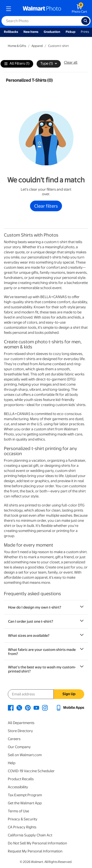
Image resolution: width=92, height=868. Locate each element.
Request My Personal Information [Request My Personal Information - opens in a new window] (35, 851)
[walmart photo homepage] (42, 9)
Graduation (52, 32)
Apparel (37, 46)
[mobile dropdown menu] (9, 9)
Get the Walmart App (25, 803)
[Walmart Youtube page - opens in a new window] (36, 708)
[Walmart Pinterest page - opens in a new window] (28, 708)
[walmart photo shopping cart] (79, 9)
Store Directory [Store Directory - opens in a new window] (20, 731)
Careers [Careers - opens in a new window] (14, 739)
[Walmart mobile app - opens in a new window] (70, 708)
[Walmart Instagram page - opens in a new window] (45, 708)
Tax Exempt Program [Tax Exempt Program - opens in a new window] (25, 795)
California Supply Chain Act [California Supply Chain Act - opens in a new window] (30, 835)
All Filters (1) (17, 64)
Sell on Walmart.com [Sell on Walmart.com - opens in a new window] (25, 755)
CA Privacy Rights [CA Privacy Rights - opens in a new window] (22, 827)
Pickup (71, 32)
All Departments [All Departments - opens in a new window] (21, 723)
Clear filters (46, 206)
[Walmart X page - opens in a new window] (19, 708)
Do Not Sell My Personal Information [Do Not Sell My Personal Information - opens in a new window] (37, 843)
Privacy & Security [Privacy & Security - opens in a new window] (23, 819)
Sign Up (69, 694)
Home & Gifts (17, 46)
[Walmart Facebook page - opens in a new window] (11, 708)
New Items (31, 32)
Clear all (71, 62)
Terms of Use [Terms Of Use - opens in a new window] (18, 811)
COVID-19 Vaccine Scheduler (31, 771)
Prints (85, 32)
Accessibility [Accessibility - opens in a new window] (18, 787)
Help (12, 763)
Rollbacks (11, 32)
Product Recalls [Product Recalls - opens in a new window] (21, 779)
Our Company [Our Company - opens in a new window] (19, 747)
